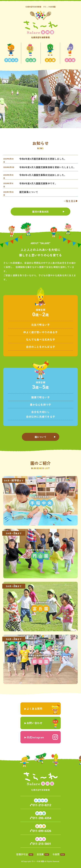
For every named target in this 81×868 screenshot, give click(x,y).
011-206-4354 (42, 818)
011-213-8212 (42, 805)
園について (41, 437)
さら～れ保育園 (38, 861)
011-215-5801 (42, 844)
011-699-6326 (42, 831)
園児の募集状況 (40, 212)
